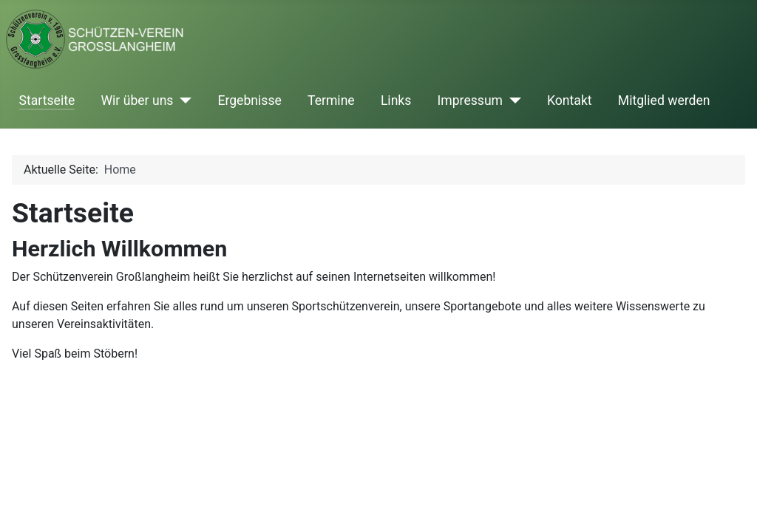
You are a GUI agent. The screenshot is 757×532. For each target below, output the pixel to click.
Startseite (47, 100)
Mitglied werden (664, 100)
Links (396, 100)
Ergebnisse (249, 100)
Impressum (471, 100)
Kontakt (570, 100)
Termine (331, 100)
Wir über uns (137, 100)
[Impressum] (512, 100)
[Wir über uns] (182, 100)
